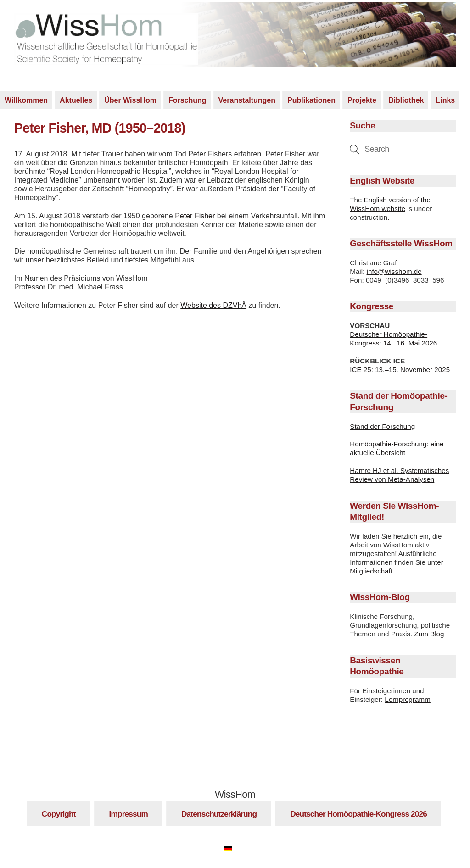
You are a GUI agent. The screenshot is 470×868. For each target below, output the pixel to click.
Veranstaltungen (247, 102)
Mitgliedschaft (371, 572)
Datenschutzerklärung (219, 815)
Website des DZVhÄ (213, 307)
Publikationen (311, 102)
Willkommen (26, 102)
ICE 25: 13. (367, 370)
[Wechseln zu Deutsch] (233, 849)
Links (445, 102)
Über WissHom (130, 102)
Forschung (187, 102)
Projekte (362, 102)
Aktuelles (76, 102)
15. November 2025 (419, 370)
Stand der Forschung (382, 427)
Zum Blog (429, 635)
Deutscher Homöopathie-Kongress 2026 (358, 815)
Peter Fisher (195, 217)
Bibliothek (406, 102)
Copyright (59, 815)
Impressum (129, 815)
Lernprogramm (408, 701)
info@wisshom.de (394, 272)
